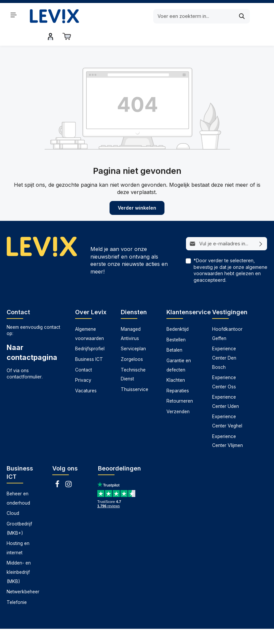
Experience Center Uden (226, 385)
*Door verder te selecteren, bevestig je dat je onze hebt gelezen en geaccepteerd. (230, 254)
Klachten (176, 364)
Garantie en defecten (179, 349)
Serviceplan (133, 332)
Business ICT (89, 343)
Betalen (174, 333)
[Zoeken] (177, 16)
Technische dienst (186, 634)
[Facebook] (58, 470)
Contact (84, 353)
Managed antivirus (109, 634)
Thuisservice (135, 373)
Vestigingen (230, 296)
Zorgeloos (132, 343)
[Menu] (14, 15)
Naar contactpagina (32, 336)
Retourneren (180, 384)
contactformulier (24, 360)
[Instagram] (68, 470)
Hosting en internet (18, 531)
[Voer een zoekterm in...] (129, 16)
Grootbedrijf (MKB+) (19, 512)
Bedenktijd (178, 313)
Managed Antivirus (131, 317)
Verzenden (178, 395)
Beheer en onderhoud (18, 482)
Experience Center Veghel (227, 405)
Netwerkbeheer (23, 575)
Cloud (13, 497)
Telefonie (17, 586)
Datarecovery (69, 634)
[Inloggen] (247, 15)
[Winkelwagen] (262, 15)
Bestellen (176, 323)
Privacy (83, 364)
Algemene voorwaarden (90, 317)
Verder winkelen (137, 192)
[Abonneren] (261, 227)
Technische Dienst (133, 358)
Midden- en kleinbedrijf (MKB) (19, 555)
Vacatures (86, 374)
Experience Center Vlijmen (228, 424)
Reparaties (178, 374)
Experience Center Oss (224, 366)
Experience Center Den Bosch (224, 341)
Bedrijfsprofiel (90, 332)
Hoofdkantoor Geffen (227, 317)
